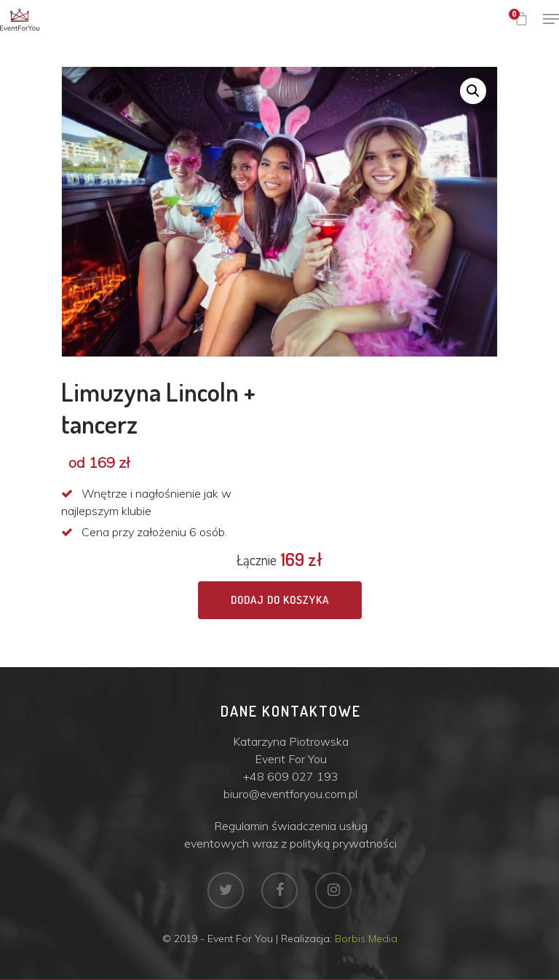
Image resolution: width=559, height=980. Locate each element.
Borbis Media (366, 939)
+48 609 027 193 (291, 776)
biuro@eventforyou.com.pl (290, 794)
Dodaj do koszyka (280, 600)
